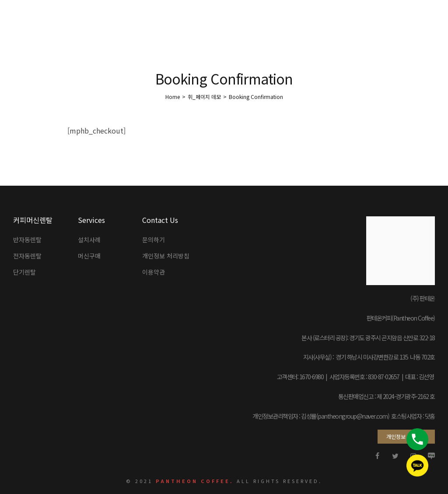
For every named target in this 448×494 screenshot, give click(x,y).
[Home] (173, 97)
